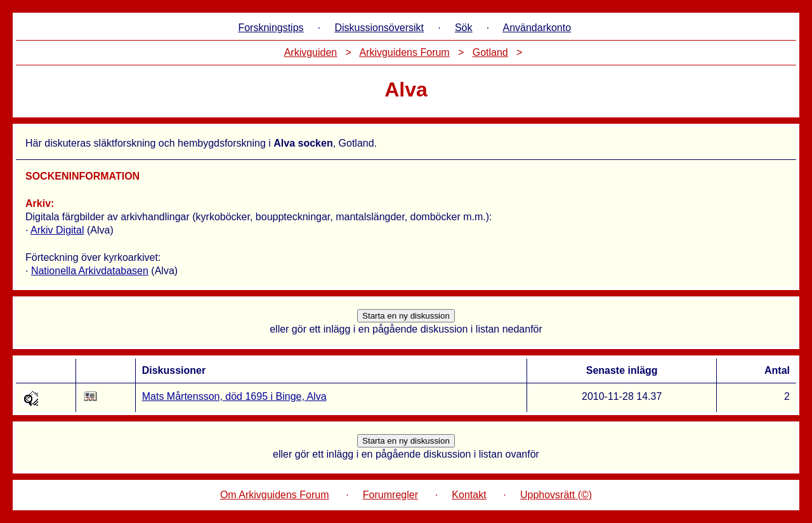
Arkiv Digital (57, 230)
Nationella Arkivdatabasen (90, 271)
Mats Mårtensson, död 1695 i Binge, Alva (234, 396)
